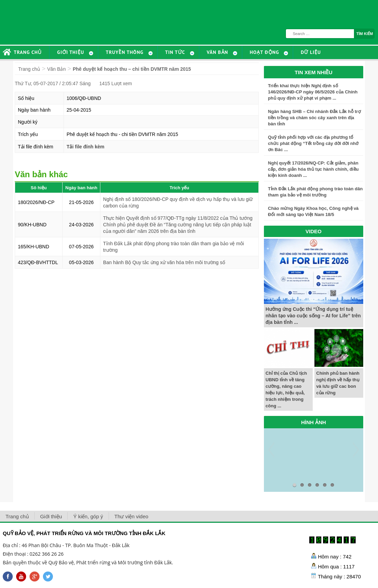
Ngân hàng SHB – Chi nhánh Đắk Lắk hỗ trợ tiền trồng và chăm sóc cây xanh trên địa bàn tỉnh (314, 118)
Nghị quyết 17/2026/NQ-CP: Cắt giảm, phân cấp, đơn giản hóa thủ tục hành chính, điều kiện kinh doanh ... (313, 169)
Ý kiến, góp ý (88, 516)
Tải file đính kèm (86, 147)
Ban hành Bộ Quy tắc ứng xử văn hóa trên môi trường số (164, 262)
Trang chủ (29, 69)
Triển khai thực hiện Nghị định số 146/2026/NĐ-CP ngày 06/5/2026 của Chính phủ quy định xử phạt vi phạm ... (313, 92)
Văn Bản (56, 69)
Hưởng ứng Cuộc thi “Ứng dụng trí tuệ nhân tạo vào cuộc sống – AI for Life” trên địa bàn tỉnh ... (313, 316)
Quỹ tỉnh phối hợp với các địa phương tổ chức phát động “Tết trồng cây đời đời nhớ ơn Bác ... (313, 143)
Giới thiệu (51, 516)
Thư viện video (131, 516)
